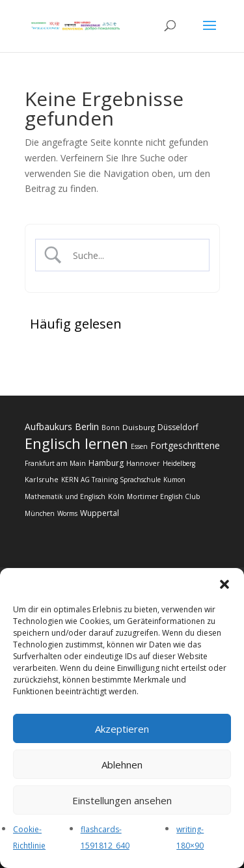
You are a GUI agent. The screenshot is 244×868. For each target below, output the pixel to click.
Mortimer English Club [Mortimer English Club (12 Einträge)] (164, 496)
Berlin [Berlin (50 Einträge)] (87, 427)
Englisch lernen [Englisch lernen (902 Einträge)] (76, 443)
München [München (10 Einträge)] (40, 513)
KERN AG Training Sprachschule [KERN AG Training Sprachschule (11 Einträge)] (111, 480)
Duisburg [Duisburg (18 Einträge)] (139, 427)
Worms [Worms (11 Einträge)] (67, 513)
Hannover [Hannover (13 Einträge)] (143, 463)
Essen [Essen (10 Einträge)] (139, 446)
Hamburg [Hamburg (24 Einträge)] (106, 463)
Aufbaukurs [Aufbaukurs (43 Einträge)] (48, 427)
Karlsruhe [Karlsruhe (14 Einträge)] (42, 479)
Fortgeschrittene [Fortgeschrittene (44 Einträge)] (185, 445)
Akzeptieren (122, 729)
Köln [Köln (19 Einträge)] (116, 496)
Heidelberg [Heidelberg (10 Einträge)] (179, 463)
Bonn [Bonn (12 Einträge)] (111, 427)
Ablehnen (122, 765)
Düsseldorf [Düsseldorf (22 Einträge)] (178, 427)
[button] (224, 584)
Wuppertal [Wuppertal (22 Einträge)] (100, 513)
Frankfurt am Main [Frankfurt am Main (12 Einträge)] (55, 463)
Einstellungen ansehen (122, 800)
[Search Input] (133, 255)
